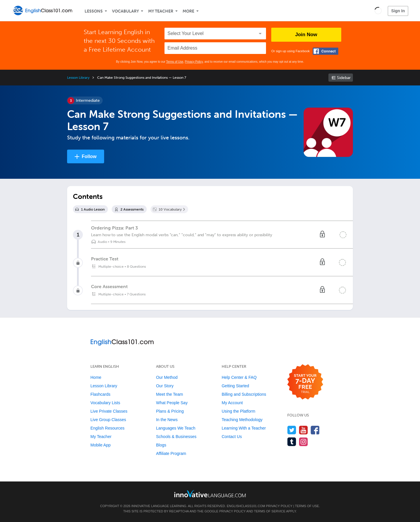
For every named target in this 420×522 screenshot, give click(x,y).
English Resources (107, 428)
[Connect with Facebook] (325, 51)
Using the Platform (238, 411)
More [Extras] (188, 11)
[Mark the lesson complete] (343, 235)
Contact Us (232, 437)
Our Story (165, 386)
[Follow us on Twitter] (292, 430)
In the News (167, 420)
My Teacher (161, 11)
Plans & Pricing (170, 411)
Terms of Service (270, 511)
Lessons (94, 11)
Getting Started (235, 386)
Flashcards (100, 394)
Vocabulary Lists (105, 403)
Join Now (306, 35)
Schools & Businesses (176, 437)
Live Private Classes (109, 411)
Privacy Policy (194, 62)
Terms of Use (175, 62)
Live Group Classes (108, 420)
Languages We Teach (176, 428)
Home (96, 377)
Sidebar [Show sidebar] (344, 78)
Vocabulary (125, 11)
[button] (378, 10)
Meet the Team (169, 394)
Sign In (398, 11)
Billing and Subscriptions (244, 394)
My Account (232, 403)
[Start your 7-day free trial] (305, 382)
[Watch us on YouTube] (303, 430)
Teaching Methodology (242, 420)
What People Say (172, 403)
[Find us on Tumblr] (292, 442)
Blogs (161, 445)
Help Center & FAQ (239, 377)
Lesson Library (78, 78)
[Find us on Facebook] (315, 430)
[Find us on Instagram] (303, 442)
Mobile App (100, 445)
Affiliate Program (171, 453)
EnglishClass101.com (246, 506)
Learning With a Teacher (244, 428)
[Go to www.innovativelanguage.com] (210, 494)
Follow (89, 156)
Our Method (167, 377)
